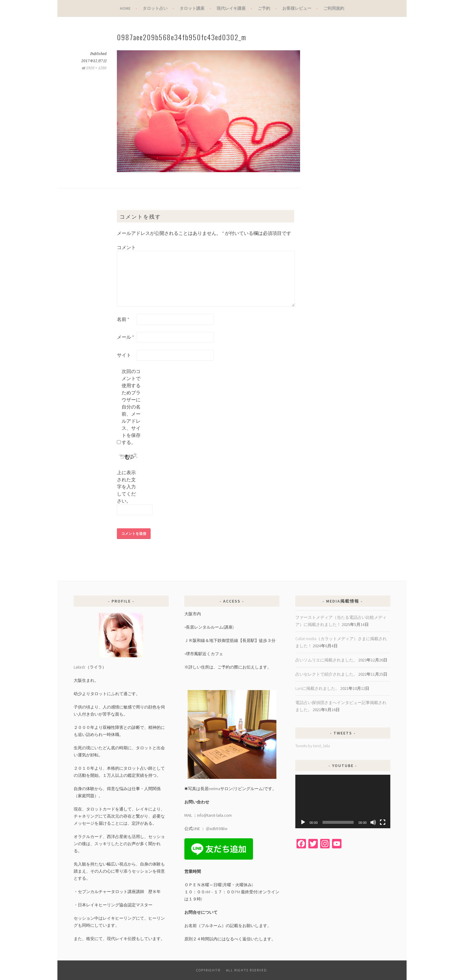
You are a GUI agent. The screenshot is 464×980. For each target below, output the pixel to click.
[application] (343, 801)
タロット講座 (192, 8)
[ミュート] (373, 822)
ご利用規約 (334, 8)
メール (125, 337)
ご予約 (264, 8)
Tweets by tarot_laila (313, 746)
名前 (123, 319)
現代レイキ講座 (231, 8)
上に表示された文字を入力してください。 (126, 487)
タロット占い (155, 8)
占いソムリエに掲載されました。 (326, 660)
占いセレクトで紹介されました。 (326, 674)
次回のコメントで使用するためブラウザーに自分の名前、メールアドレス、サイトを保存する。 (131, 407)
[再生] (303, 822)
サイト (124, 355)
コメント (126, 247)
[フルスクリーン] (383, 822)
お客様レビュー (297, 8)
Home (125, 8)
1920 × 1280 (96, 68)
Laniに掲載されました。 (317, 688)
